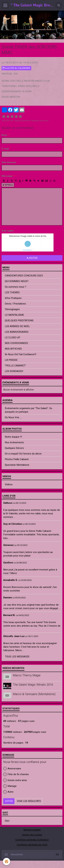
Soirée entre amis (15, 780)
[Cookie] (7, 862)
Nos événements (14, 442)
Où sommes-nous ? (16, 287)
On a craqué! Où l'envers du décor (23, 454)
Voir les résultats (29, 801)
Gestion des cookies (32, 835)
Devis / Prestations (15, 304)
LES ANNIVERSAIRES (17, 332)
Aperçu (8, 185)
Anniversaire (12, 769)
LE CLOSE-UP (12, 338)
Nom (4, 135)
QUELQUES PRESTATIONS (19, 321)
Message (7, 176)
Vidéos (9, 484)
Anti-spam (8, 231)
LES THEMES (12, 292)
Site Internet (9, 162)
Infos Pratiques (13, 298)
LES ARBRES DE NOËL (17, 326)
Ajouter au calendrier (16, 68)
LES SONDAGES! (14, 371)
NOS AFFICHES (13, 349)
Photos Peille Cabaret (17, 459)
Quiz (7, 821)
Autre (8, 792)
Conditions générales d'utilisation (32, 840)
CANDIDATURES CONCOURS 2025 (24, 276)
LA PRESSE (11, 360)
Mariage (10, 786)
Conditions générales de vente (32, 845)
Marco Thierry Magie (27, 675)
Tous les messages (17, 657)
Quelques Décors (14, 448)
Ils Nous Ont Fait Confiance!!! (21, 354)
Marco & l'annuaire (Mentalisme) (34, 694)
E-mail (5, 149)
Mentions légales (32, 830)
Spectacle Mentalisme (17, 465)
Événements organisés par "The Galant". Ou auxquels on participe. (28, 410)
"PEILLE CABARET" (15, 366)
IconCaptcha (27, 250)
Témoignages (12, 309)
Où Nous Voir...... (13, 417)
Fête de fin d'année (16, 774)
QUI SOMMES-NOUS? (17, 281)
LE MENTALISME (14, 315)
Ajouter (32, 258)
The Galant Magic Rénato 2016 (33, 685)
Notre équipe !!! (13, 437)
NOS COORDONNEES (16, 343)
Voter (9, 801)
